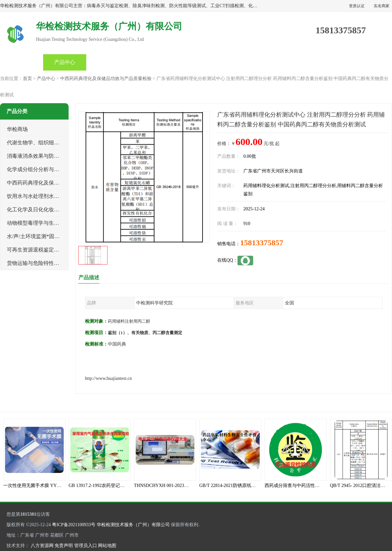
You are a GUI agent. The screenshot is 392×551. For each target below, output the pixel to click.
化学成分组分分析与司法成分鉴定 (46, 169)
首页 (22, 62)
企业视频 (108, 62)
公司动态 (151, 62)
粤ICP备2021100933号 (74, 525)
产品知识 (194, 62)
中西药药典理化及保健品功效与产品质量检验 (106, 79)
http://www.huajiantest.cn (108, 378)
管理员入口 (86, 546)
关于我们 (237, 62)
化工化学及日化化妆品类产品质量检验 (51, 210)
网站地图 (107, 546)
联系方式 (323, 62)
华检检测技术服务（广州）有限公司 (133, 525)
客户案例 (280, 62)
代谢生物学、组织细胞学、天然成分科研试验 (59, 143)
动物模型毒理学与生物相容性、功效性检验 (57, 223)
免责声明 (64, 546)
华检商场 (17, 129)
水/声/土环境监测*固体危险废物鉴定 (49, 236)
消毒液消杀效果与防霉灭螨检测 (43, 156)
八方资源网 (42, 546)
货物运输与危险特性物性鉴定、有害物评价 (57, 263)
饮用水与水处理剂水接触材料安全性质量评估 (59, 196)
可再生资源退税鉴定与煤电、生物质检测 (54, 250)
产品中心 (65, 62)
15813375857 (262, 243)
